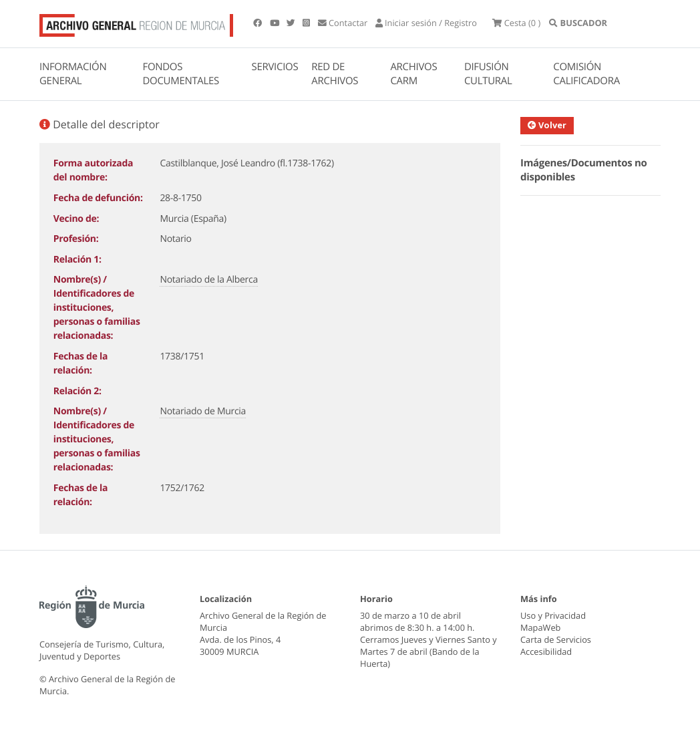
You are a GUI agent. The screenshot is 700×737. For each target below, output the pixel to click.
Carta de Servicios (556, 647)
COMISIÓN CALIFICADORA (586, 81)
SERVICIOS (275, 74)
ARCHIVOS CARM (413, 81)
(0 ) (560, 27)
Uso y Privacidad (553, 623)
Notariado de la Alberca (209, 287)
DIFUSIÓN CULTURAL (488, 81)
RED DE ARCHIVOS (335, 81)
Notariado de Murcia (203, 419)
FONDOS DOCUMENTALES (181, 81)
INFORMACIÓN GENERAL (73, 81)
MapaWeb (540, 635)
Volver (548, 132)
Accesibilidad (546, 659)
